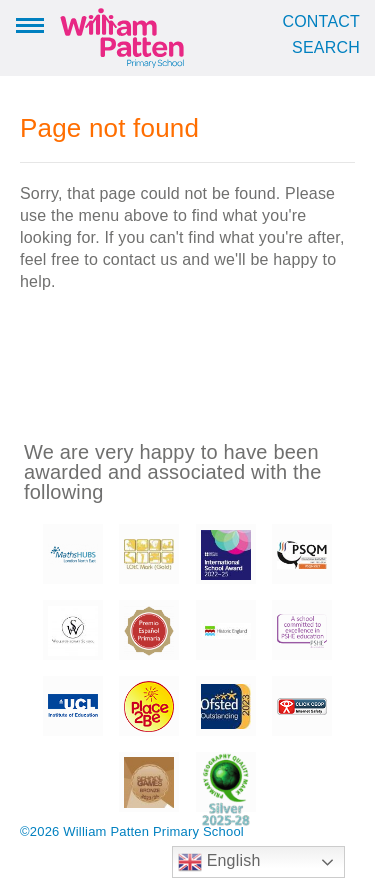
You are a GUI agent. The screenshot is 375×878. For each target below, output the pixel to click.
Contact (321, 22)
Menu (30, 24)
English (219, 862)
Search (326, 48)
